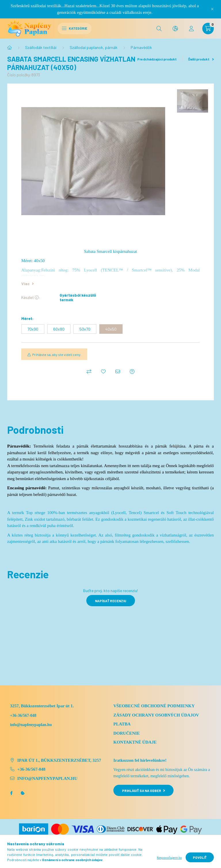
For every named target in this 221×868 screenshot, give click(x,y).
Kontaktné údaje (135, 742)
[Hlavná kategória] (9, 48)
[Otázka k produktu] (132, 372)
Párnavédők (141, 47)
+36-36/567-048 (23, 716)
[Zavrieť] (212, 9)
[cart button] (208, 29)
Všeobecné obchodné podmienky (154, 706)
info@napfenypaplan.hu (47, 778)
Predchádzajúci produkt (155, 59)
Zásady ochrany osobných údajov (156, 715)
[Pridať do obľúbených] (103, 372)
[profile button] (191, 29)
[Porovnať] (89, 372)
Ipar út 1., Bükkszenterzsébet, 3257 (59, 760)
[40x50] (111, 329)
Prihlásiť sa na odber (143, 791)
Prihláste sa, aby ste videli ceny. (57, 355)
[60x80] (59, 329)
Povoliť (200, 857)
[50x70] (85, 329)
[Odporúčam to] (118, 372)
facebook (11, 793)
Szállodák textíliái (41, 47)
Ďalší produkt (201, 59)
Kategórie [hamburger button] (75, 28)
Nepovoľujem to (169, 857)
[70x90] (33, 329)
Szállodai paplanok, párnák (94, 47)
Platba (122, 724)
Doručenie (127, 733)
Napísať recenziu (111, 601)
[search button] (159, 29)
